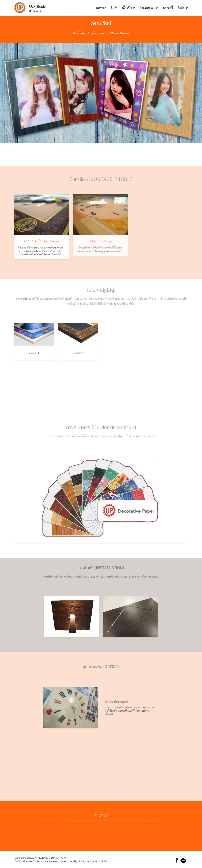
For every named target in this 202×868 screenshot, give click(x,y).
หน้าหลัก (101, 8)
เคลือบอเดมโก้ (38, 241)
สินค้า (114, 8)
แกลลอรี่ (168, 8)
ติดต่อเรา (183, 8)
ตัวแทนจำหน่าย (149, 8)
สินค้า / (95, 33)
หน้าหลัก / (81, 33)
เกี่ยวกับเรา (129, 8)
